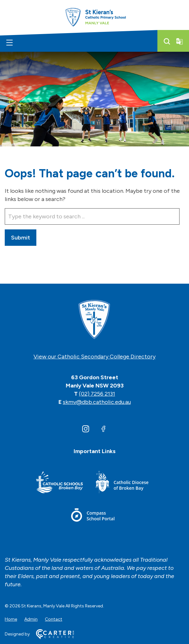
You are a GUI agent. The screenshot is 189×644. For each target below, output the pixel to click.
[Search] (167, 41)
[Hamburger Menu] (9, 43)
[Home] (94, 320)
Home (11, 619)
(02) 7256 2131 (97, 394)
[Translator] (180, 41)
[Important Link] (59, 483)
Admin (31, 619)
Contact (54, 619)
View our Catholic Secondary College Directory (94, 357)
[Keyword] (92, 216)
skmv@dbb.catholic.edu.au (97, 402)
